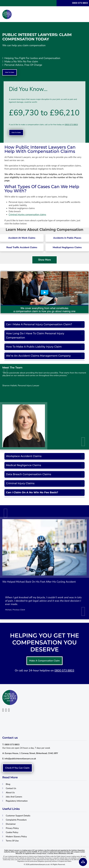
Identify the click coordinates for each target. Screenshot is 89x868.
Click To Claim (10, 72)
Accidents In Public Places (67, 238)
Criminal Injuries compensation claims (27, 215)
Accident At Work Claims (22, 238)
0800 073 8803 (80, 3)
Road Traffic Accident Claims (22, 247)
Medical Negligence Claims (67, 247)
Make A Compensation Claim (45, 778)
